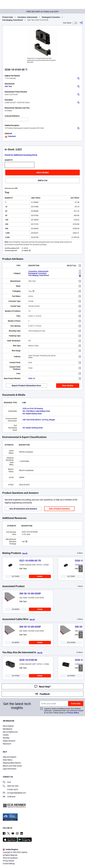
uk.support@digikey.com (14, 793)
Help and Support (10, 757)
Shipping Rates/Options (12, 763)
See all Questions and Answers (23, 509)
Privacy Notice (73, 713)
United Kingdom (10, 849)
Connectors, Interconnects (27, 17)
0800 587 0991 (11, 786)
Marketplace (7, 729)
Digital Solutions (9, 741)
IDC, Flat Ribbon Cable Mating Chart (36, 411)
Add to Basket (43, 172)
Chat (7, 782)
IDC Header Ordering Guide (33, 428)
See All (25, 553)
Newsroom (7, 744)
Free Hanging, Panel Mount (13, 20)
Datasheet (10, 136)
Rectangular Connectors (51, 17)
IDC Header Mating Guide (32, 414)
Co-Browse (9, 797)
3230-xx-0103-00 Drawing (33, 409)
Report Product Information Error (26, 386)
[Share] (81, 23)
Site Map (6, 738)
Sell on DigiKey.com (10, 732)
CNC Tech (8, 86)
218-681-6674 (10, 790)
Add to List (43, 180)
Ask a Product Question (59, 509)
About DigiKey (8, 726)
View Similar (68, 386)
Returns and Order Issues (12, 766)
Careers (6, 735)
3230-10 (32, 378)
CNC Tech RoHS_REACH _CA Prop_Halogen (39, 420)
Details (40, 576)
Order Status (8, 760)
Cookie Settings (9, 864)
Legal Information (10, 769)
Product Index (8, 17)
